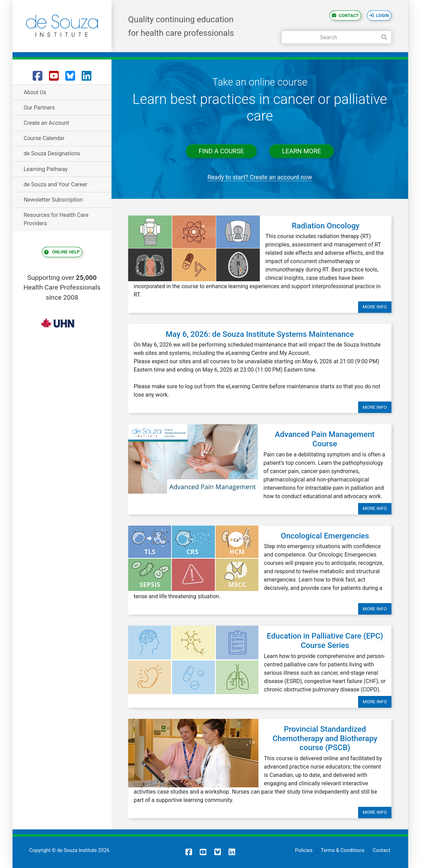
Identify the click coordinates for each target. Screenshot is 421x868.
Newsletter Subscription (53, 200)
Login (383, 15)
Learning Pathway (46, 169)
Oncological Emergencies (325, 536)
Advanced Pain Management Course (325, 439)
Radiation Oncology (326, 226)
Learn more (302, 151)
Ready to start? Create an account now (260, 177)
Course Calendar (44, 138)
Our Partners (39, 108)
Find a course (221, 151)
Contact (349, 15)
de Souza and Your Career (55, 184)
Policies (304, 850)
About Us (35, 92)
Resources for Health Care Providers (56, 219)
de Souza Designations (52, 153)
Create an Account (46, 123)
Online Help (65, 252)
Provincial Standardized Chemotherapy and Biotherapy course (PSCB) (325, 738)
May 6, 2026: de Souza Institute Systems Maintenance (260, 334)
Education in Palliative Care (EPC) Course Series (325, 640)
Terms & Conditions (343, 850)
